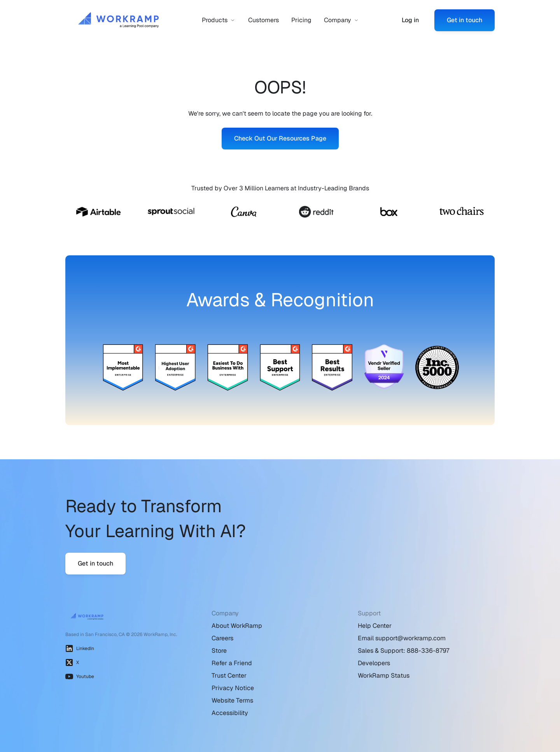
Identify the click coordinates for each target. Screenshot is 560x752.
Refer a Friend (232, 663)
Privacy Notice (233, 688)
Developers (374, 663)
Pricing (301, 20)
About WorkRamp (237, 626)
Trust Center (229, 676)
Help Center (375, 626)
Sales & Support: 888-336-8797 (403, 651)
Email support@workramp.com (402, 638)
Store (219, 651)
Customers (263, 20)
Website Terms (232, 700)
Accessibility (230, 713)
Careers (222, 638)
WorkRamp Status (384, 676)
